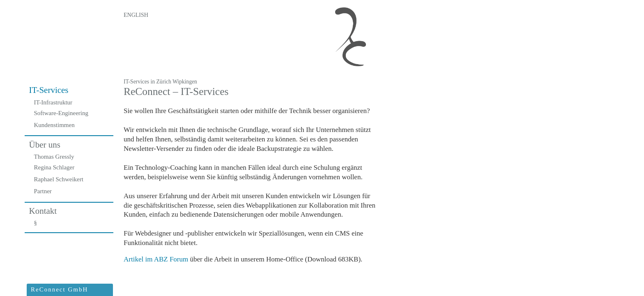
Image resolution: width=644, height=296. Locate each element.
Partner (43, 191)
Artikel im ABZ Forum (156, 259)
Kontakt (43, 211)
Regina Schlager (54, 167)
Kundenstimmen (54, 125)
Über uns (45, 145)
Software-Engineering (61, 113)
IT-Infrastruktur (53, 102)
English (136, 15)
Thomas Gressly (54, 157)
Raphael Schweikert (59, 179)
